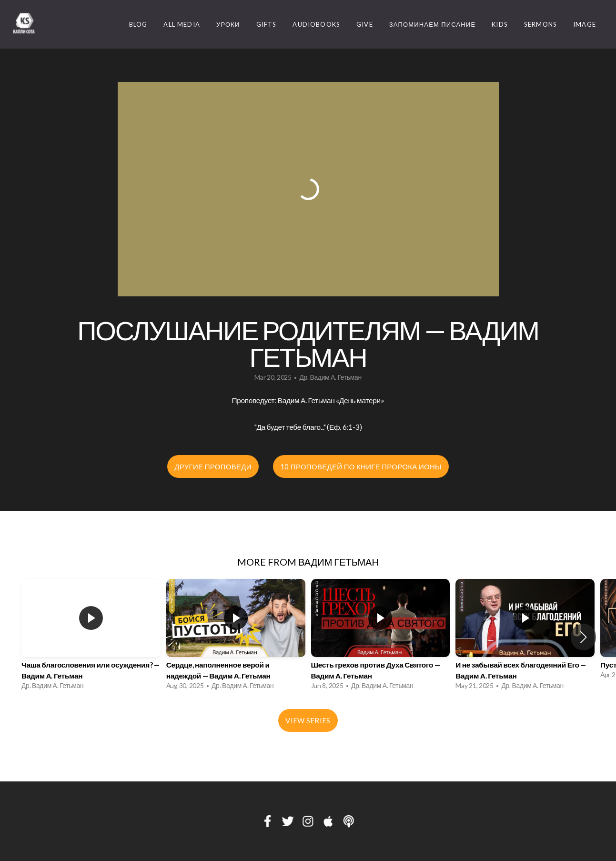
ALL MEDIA (182, 24)
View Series (308, 720)
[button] (583, 637)
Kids (500, 24)
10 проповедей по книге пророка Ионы (361, 466)
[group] (91, 637)
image (585, 24)
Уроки (228, 24)
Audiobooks (316, 24)
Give (365, 24)
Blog (138, 24)
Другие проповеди (213, 466)
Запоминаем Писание (433, 24)
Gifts (267, 24)
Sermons (540, 24)
